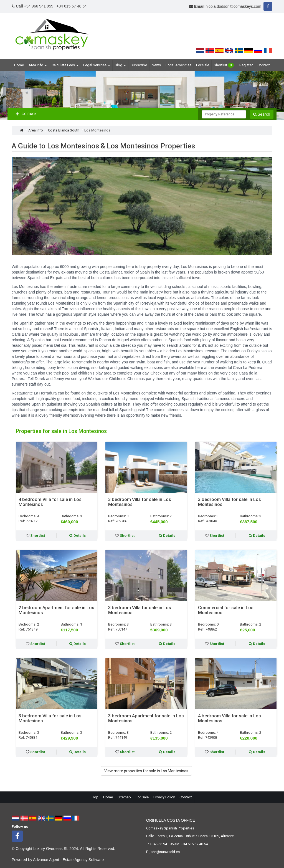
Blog (120, 65)
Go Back (26, 114)
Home (19, 65)
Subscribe (139, 65)
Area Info (38, 65)
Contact (264, 65)
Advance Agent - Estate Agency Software (68, 860)
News (156, 65)
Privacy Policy (164, 797)
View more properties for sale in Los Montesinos (146, 771)
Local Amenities (178, 65)
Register (246, 65)
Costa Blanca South (64, 130)
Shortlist (224, 65)
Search (262, 114)
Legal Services (97, 65)
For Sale (203, 65)
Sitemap (124, 797)
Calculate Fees (65, 65)
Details (78, 536)
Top (95, 797)
